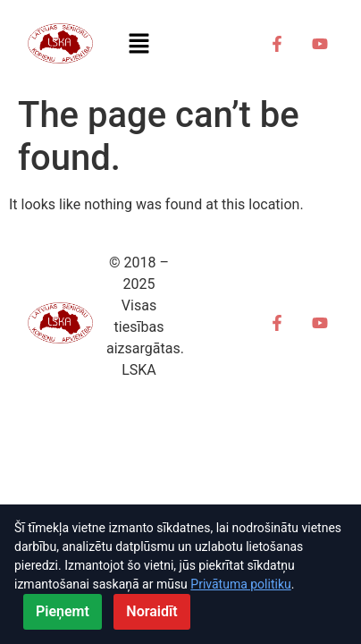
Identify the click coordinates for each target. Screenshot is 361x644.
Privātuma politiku (240, 584)
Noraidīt (151, 611)
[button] (139, 44)
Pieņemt (63, 611)
